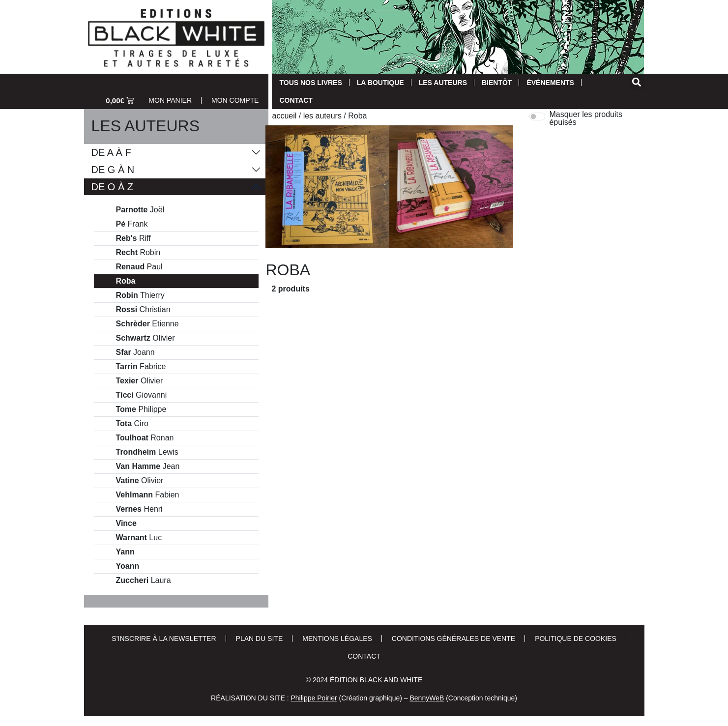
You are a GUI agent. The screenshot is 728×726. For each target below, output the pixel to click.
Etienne (147, 324)
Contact (296, 100)
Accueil (284, 116)
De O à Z (113, 187)
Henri (139, 509)
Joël (140, 210)
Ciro (132, 424)
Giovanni (142, 395)
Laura (144, 581)
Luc (139, 538)
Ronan (145, 438)
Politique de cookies (576, 639)
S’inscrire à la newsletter (164, 639)
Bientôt (497, 83)
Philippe (141, 409)
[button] (637, 82)
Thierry (140, 295)
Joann (135, 352)
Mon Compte (235, 100)
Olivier (146, 338)
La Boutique (380, 83)
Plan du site (260, 639)
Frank (132, 224)
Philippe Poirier (314, 698)
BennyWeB (427, 698)
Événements (550, 83)
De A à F (111, 152)
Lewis (147, 452)
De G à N (113, 170)
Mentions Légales (337, 639)
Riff (133, 238)
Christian (143, 310)
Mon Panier (170, 100)
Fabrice (141, 367)
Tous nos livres (310, 83)
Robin (138, 253)
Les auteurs (443, 83)
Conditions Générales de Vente (453, 639)
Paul (139, 267)
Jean (148, 466)
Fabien (148, 495)
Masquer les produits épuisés (586, 118)
